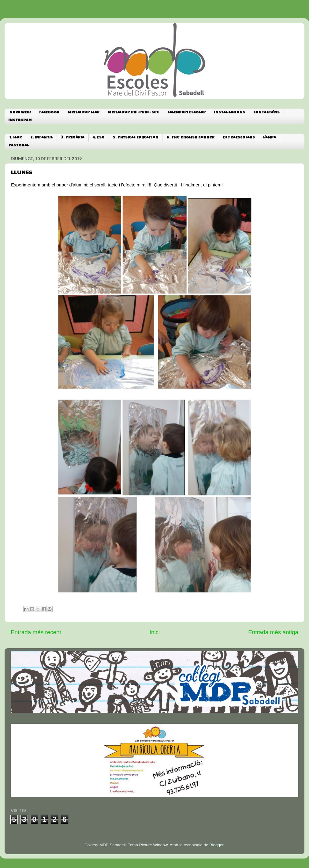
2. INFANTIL (41, 138)
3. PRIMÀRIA (73, 138)
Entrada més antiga (273, 632)
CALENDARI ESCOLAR (187, 113)
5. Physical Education (136, 138)
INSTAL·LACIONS (230, 113)
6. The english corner (191, 138)
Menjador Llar (84, 113)
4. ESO (99, 138)
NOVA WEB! (20, 113)
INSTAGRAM (20, 121)
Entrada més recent (36, 632)
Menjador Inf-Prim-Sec (134, 113)
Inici (155, 632)
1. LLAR (16, 138)
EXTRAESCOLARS (239, 138)
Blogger (216, 845)
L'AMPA (270, 138)
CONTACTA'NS (266, 113)
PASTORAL (19, 146)
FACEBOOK (49, 113)
